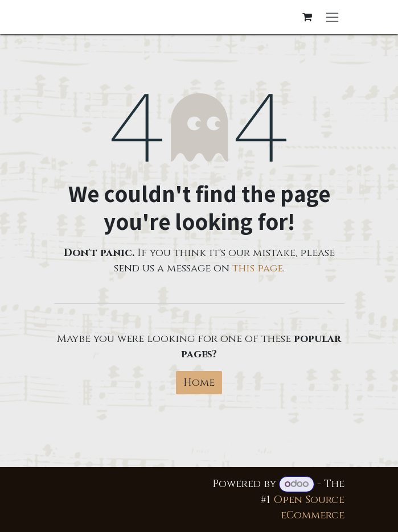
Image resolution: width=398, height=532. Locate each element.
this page (258, 268)
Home (199, 383)
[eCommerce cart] (307, 17)
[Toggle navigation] (332, 17)
